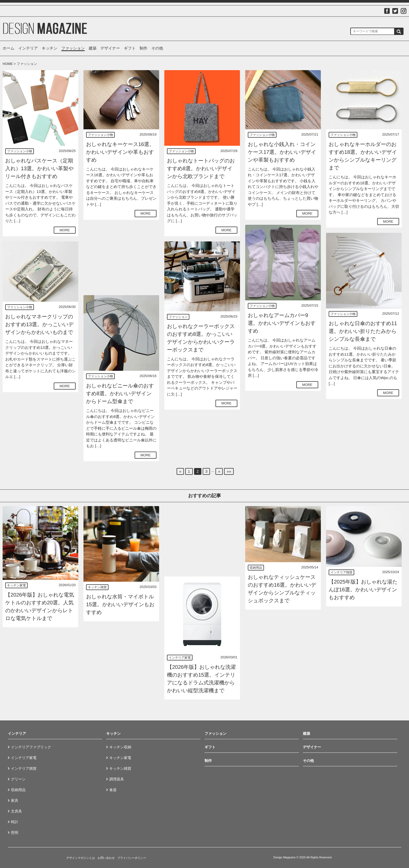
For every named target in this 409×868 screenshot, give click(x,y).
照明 (15, 833)
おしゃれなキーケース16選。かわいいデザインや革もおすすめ (120, 152)
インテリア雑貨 (341, 572)
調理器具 (117, 779)
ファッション (73, 48)
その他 (157, 48)
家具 (15, 800)
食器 (113, 790)
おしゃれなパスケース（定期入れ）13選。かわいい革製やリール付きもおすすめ (39, 168)
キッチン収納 (120, 747)
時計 (15, 822)
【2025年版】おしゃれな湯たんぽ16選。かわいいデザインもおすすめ (363, 590)
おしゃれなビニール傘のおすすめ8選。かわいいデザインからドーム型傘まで (120, 393)
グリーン (18, 779)
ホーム (8, 48)
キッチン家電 (16, 585)
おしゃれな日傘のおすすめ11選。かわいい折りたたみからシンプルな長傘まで (363, 331)
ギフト (130, 48)
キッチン (50, 48)
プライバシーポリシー (132, 858)
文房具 (16, 811)
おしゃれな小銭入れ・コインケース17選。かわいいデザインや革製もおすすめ (282, 152)
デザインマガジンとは (81, 858)
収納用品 (256, 568)
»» (229, 471)
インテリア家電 (180, 658)
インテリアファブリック (31, 747)
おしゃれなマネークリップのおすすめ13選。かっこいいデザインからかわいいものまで (39, 324)
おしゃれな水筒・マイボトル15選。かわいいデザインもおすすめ (120, 604)
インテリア (28, 48)
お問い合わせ (106, 858)
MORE (65, 230)
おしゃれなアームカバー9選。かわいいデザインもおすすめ (282, 323)
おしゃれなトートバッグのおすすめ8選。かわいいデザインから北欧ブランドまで (201, 168)
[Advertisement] (121, 257)
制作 (143, 48)
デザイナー (110, 48)
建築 (93, 48)
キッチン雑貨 (97, 587)
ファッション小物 (20, 151)
